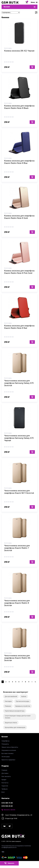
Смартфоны (6, 741)
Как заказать (6, 776)
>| (35, 682)
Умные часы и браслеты (10, 747)
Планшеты (5, 744)
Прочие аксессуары (23, 701)
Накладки (8, 701)
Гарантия (5, 786)
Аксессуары (6, 757)
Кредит (4, 780)
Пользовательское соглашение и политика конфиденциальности (16, 847)
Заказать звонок (9, 810)
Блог (3, 792)
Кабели (24, 696)
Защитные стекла (11, 723)
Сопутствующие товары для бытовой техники (18, 717)
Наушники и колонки (9, 750)
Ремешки (8, 706)
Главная (4, 770)
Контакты (5, 783)
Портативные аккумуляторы (15, 711)
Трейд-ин (5, 789)
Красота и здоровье (8, 760)
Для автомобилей (11, 696)
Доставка (5, 773)
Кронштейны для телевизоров (15, 727)
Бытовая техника (7, 753)
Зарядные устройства (23, 706)
